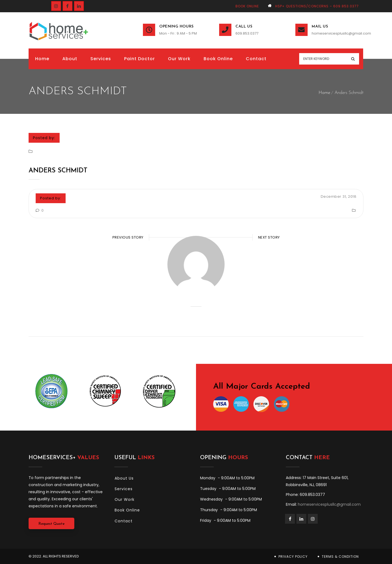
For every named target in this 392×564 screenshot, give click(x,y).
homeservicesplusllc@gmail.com (338, 33)
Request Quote (51, 524)
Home (324, 93)
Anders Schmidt (58, 171)
